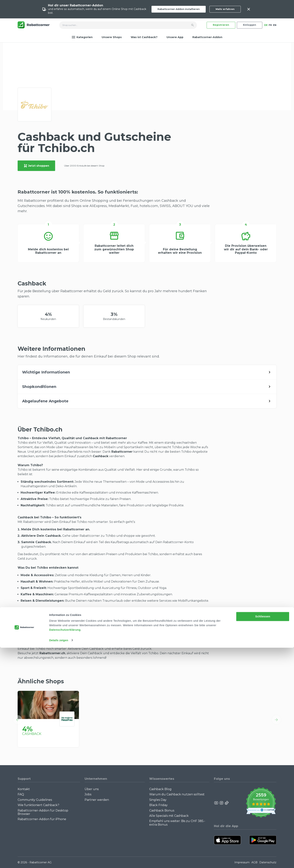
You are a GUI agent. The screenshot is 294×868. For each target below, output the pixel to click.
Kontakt (24, 789)
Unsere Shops (112, 37)
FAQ (21, 794)
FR (270, 25)
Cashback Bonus (162, 810)
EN (275, 25)
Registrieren (221, 25)
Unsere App (175, 37)
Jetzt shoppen (36, 166)
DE (266, 25)
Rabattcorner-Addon (207, 37)
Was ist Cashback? (144, 37)
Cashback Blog (160, 789)
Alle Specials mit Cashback (169, 816)
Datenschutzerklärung (65, 850)
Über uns (92, 789)
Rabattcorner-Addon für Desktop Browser (43, 812)
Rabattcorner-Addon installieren (179, 9)
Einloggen (250, 25)
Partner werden (97, 800)
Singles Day (158, 800)
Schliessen (263, 837)
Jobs (88, 794)
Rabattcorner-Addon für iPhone (42, 819)
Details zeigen (59, 861)
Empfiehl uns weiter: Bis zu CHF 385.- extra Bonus (177, 823)
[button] (18, 720)
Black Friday (158, 805)
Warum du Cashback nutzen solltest (177, 794)
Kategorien (82, 37)
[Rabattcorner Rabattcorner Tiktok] (226, 803)
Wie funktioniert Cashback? (38, 805)
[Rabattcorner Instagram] (221, 803)
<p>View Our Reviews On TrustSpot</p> (261, 803)
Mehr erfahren (225, 9)
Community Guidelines (35, 800)
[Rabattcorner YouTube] (216, 803)
